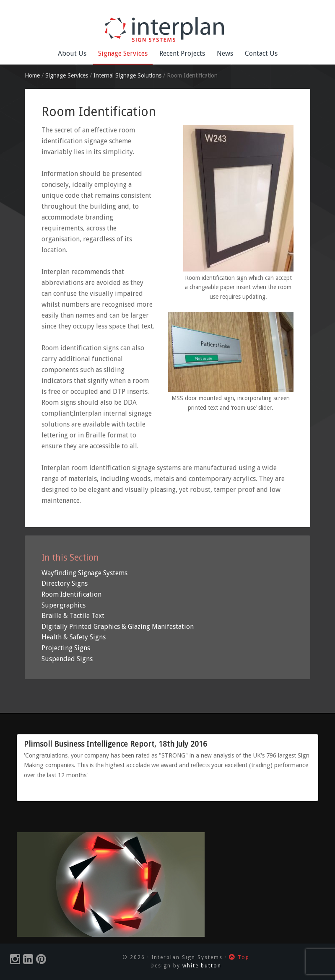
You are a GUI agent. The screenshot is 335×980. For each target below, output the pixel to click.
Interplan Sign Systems (168, 29)
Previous (301, 791)
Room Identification (71, 594)
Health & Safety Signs (74, 637)
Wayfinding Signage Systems (84, 573)
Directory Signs (65, 583)
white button (202, 966)
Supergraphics (64, 605)
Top (239, 957)
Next (308, 791)
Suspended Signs (67, 659)
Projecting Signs (66, 648)
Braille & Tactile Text (73, 616)
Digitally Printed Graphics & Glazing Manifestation (118, 627)
